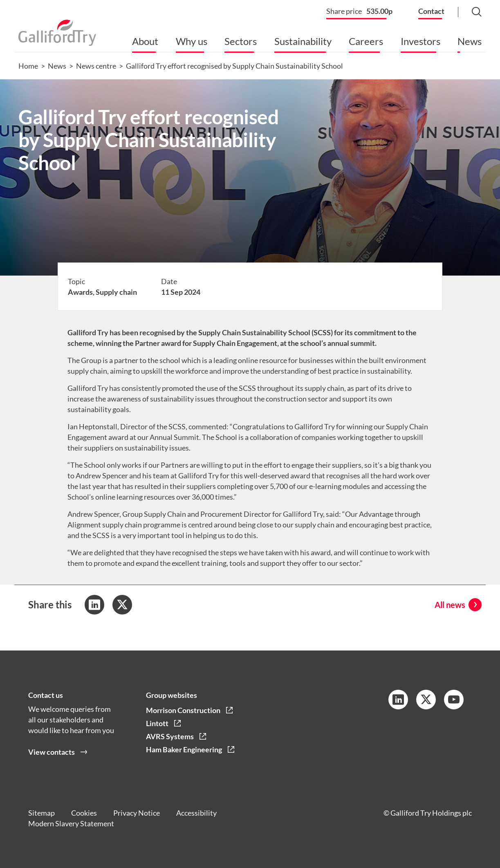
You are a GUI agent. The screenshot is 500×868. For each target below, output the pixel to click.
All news (450, 605)
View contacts (52, 752)
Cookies (84, 813)
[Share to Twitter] (122, 605)
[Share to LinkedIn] (94, 605)
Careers (366, 41)
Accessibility (196, 813)
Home (28, 66)
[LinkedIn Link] (398, 700)
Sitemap (41, 813)
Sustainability (303, 41)
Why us (192, 41)
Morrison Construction (183, 710)
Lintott (157, 723)
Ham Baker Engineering (184, 749)
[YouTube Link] (454, 700)
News (470, 41)
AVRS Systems (170, 736)
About (145, 41)
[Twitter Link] (426, 700)
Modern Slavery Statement (71, 823)
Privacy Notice (137, 813)
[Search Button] (469, 12)
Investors (420, 41)
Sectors (241, 41)
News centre (96, 66)
